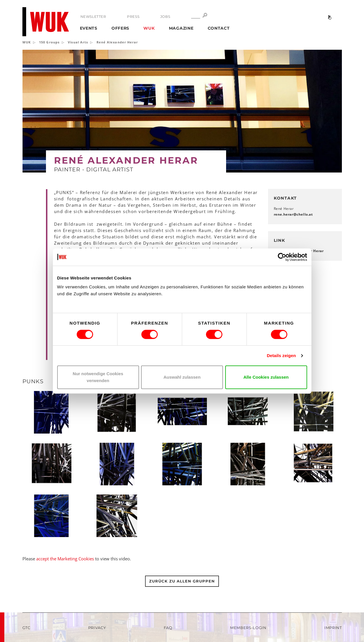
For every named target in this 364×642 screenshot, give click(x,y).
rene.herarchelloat (293, 214)
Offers (120, 28)
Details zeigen (281, 356)
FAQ (168, 628)
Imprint (333, 628)
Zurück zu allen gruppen (182, 581)
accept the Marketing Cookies (65, 559)
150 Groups (49, 42)
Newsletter (93, 17)
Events (89, 28)
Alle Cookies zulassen (266, 377)
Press (133, 17)
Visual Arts (78, 42)
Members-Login (248, 628)
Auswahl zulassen (182, 377)
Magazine (181, 28)
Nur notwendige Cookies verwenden (98, 377)
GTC (26, 628)
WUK (149, 28)
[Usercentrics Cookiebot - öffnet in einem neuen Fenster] (282, 257)
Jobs (165, 17)
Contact (219, 28)
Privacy (97, 628)
